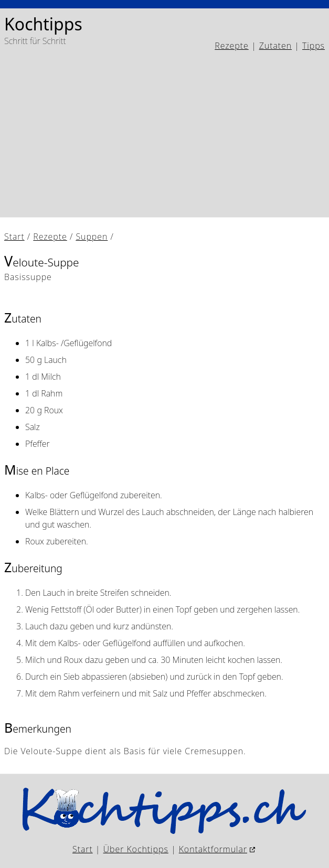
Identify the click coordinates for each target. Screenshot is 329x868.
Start (14, 237)
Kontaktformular (213, 849)
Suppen (92, 237)
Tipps (314, 46)
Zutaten (275, 46)
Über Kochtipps (136, 849)
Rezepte (231, 46)
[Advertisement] (164, 135)
